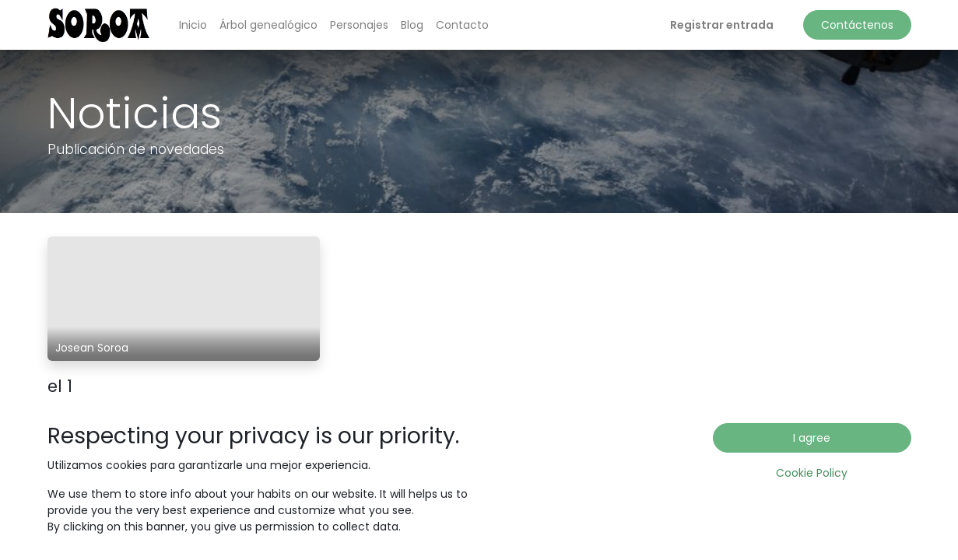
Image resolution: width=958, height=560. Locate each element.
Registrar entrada (722, 25)
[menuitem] (193, 25)
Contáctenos (857, 25)
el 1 (60, 386)
